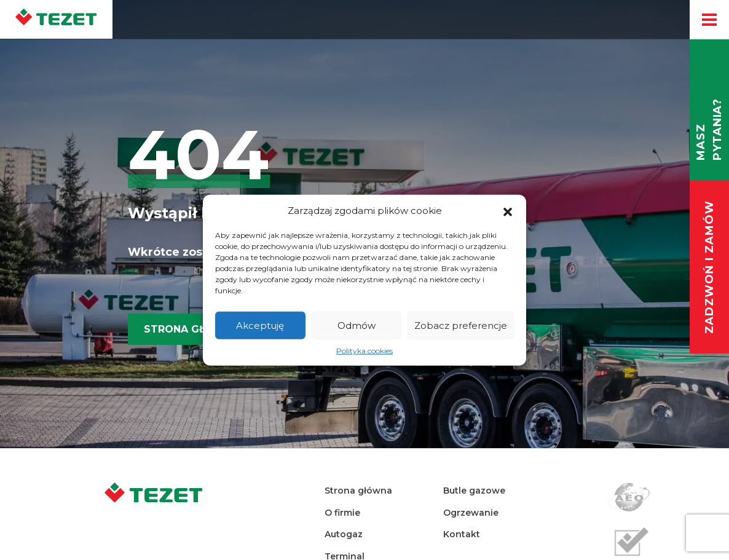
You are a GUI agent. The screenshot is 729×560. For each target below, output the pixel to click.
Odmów (357, 325)
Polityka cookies (364, 351)
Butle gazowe (474, 491)
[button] (508, 211)
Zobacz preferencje (461, 325)
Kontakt (462, 534)
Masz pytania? (709, 129)
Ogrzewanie (471, 513)
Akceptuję (260, 325)
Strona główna (192, 329)
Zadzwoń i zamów (709, 268)
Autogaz (344, 534)
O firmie (342, 513)
